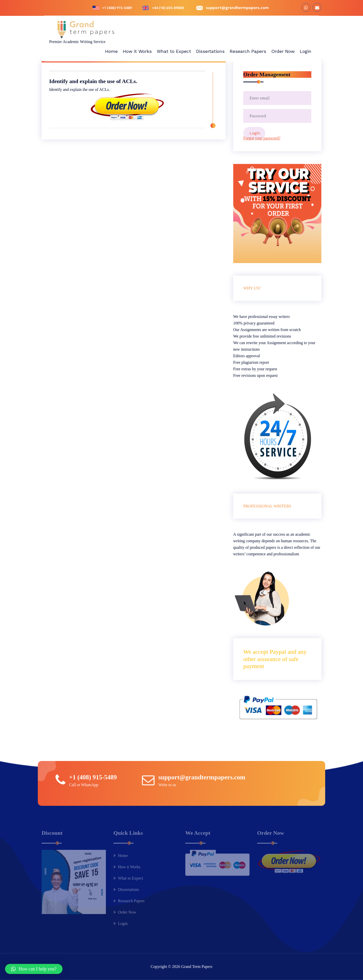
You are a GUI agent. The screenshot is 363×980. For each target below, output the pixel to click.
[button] (34, 969)
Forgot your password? (262, 138)
